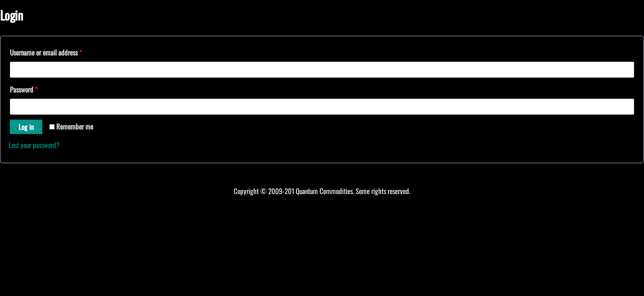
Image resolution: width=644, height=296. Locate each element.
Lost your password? (34, 145)
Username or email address (46, 52)
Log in (26, 127)
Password (24, 89)
